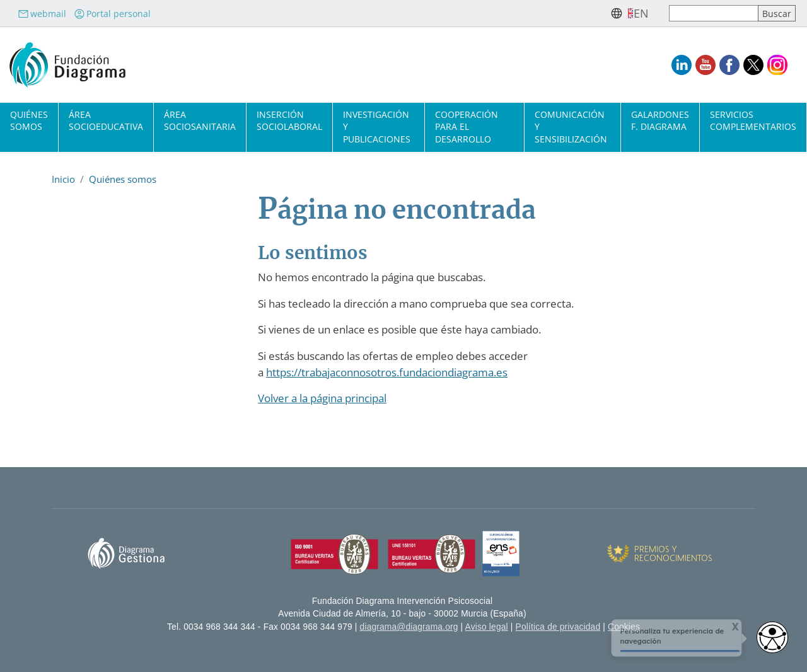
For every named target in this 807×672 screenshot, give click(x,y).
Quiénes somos (29, 120)
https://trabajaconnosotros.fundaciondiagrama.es (387, 372)
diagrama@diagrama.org (409, 627)
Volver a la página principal (322, 398)
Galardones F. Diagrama (660, 120)
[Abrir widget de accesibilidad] (772, 637)
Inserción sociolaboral (289, 120)
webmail (42, 14)
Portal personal (112, 14)
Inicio (63, 179)
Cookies (624, 627)
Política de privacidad (558, 627)
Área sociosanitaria (200, 120)
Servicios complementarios (753, 120)
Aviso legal (487, 627)
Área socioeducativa (106, 120)
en (641, 13)
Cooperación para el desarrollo (467, 126)
